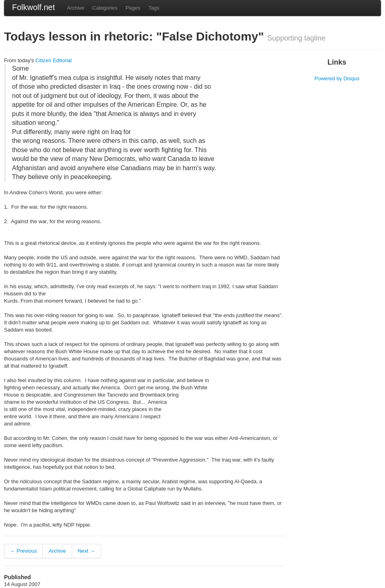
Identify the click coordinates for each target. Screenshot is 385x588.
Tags (154, 8)
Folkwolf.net (33, 7)
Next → (86, 551)
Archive (76, 8)
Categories (105, 8)
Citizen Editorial (53, 60)
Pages (133, 8)
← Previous (23, 551)
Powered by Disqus (337, 78)
